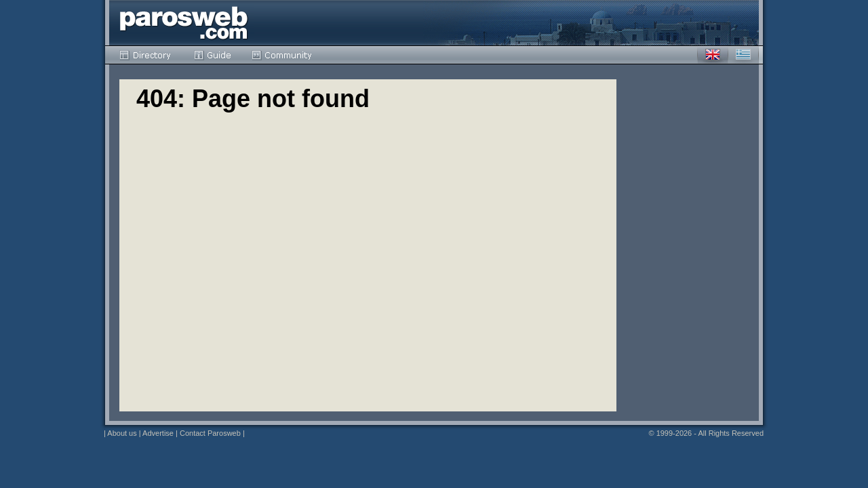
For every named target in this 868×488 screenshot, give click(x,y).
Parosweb (184, 23)
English (713, 55)
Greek (743, 55)
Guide (213, 55)
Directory (146, 55)
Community (282, 55)
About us (122, 433)
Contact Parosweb (210, 433)
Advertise (158, 433)
